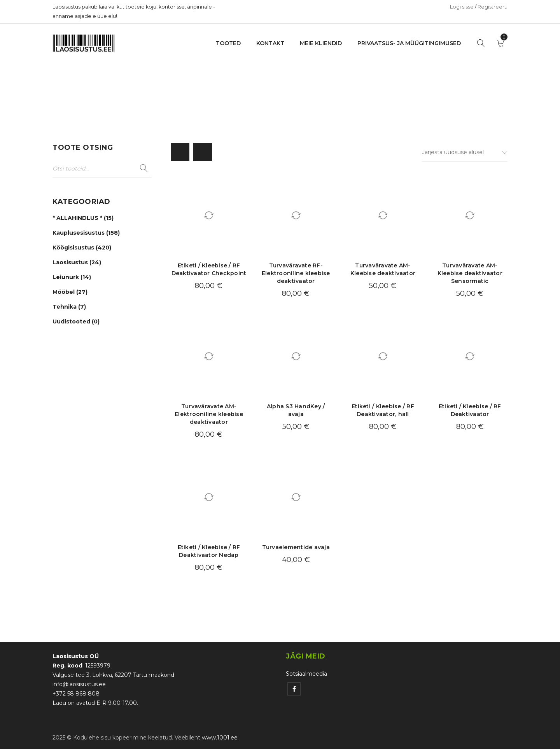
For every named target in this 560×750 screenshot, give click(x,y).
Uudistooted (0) (76, 323)
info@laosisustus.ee (79, 685)
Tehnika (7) (69, 308)
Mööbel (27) (70, 293)
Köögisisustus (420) (82, 249)
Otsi (144, 169)
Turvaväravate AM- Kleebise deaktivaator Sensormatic (470, 274)
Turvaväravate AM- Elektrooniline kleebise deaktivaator (209, 415)
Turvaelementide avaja (296, 548)
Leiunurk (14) (72, 278)
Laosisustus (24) (77, 263)
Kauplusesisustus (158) (86, 234)
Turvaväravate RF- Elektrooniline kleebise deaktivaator (296, 274)
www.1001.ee (220, 738)
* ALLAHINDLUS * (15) (83, 219)
